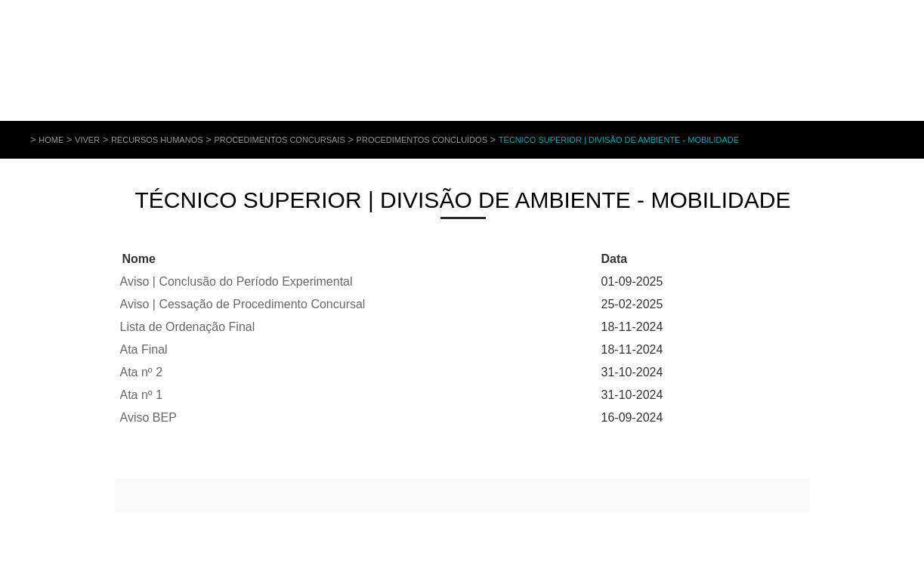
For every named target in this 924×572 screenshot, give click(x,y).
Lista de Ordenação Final (188, 327)
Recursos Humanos (157, 140)
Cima (163, 259)
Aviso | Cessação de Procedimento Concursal (243, 304)
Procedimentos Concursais (279, 140)
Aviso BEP (148, 417)
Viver (87, 140)
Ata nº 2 (142, 372)
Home (51, 140)
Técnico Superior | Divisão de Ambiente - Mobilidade (619, 140)
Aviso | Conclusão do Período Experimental (236, 281)
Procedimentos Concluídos (422, 140)
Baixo (171, 259)
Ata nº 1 (142, 395)
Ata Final (144, 349)
